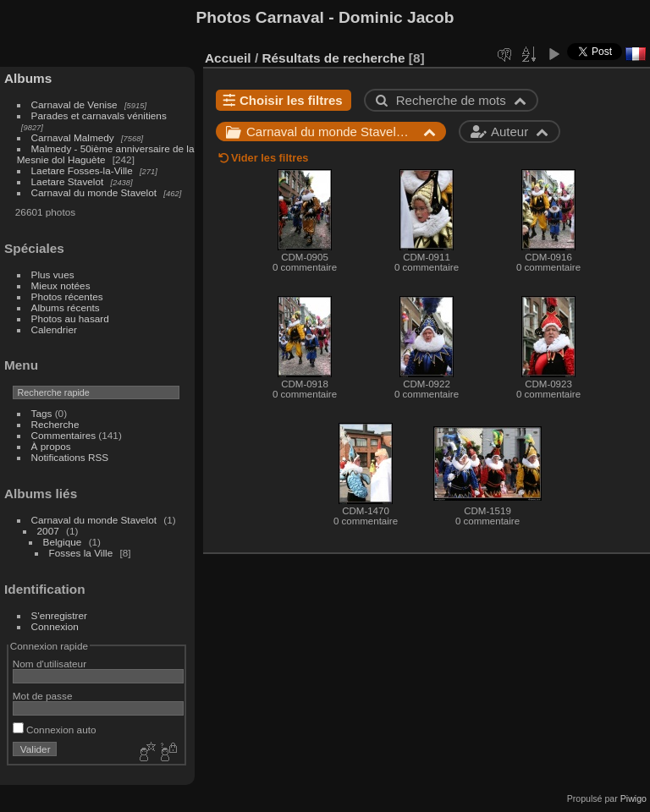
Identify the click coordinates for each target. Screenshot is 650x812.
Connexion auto (55, 730)
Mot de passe (43, 696)
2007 (48, 531)
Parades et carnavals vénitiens (99, 115)
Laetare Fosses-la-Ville (82, 170)
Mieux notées (61, 285)
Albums (28, 78)
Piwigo (633, 798)
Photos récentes (67, 296)
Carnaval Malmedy (73, 137)
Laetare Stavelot (68, 181)
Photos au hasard (70, 318)
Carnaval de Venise (74, 104)
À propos (51, 446)
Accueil (228, 58)
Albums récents (66, 307)
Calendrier (54, 329)
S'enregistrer (59, 615)
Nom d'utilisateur (50, 664)
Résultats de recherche (333, 58)
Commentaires (64, 435)
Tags (42, 413)
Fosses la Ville (81, 553)
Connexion (55, 626)
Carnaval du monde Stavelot (94, 192)
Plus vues (53, 274)
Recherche (55, 424)
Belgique (63, 542)
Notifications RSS (70, 457)
